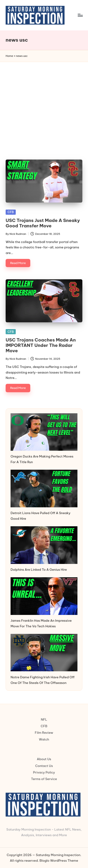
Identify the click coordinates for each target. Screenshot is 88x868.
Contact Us (44, 766)
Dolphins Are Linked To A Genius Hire (39, 570)
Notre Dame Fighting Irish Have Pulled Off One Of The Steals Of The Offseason (43, 680)
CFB (11, 212)
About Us (44, 759)
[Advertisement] (44, 108)
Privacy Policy (44, 772)
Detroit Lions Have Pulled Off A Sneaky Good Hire (40, 516)
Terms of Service (44, 779)
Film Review (44, 733)
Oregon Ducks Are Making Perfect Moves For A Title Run (42, 459)
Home (9, 56)
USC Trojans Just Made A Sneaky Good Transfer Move (43, 223)
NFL (44, 719)
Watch (44, 739)
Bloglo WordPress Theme (59, 861)
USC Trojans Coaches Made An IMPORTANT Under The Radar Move (41, 345)
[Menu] (80, 15)
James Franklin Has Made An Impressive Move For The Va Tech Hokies (41, 623)
